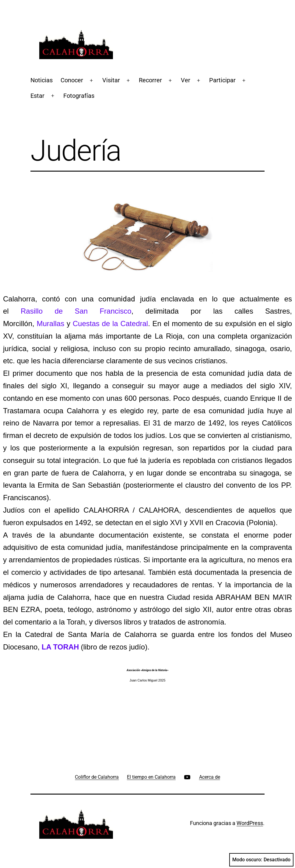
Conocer (72, 80)
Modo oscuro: (261, 860)
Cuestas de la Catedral (110, 324)
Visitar (111, 80)
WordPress (250, 823)
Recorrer (150, 80)
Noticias (42, 80)
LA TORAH (60, 647)
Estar (37, 96)
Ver (186, 80)
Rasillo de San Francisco (76, 311)
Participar (222, 80)
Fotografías (79, 96)
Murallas (50, 324)
